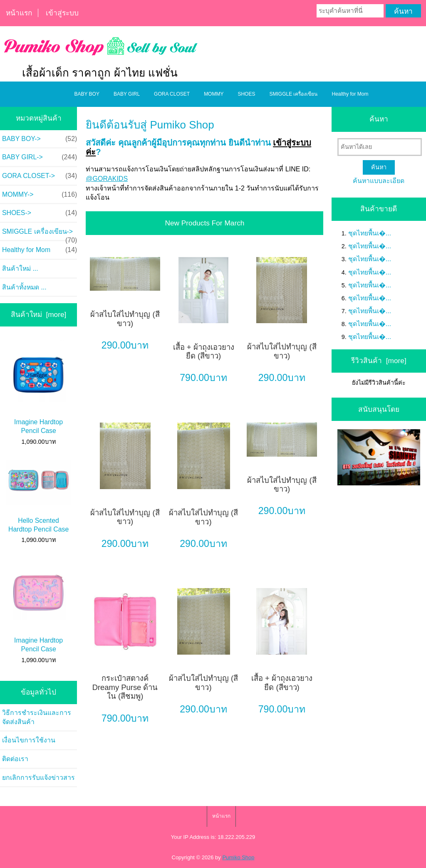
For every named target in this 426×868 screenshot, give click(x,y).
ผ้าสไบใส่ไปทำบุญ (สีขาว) (125, 319)
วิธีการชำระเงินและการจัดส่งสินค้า (37, 717)
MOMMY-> (40, 195)
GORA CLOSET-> (40, 176)
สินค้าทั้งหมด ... (24, 287)
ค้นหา (379, 119)
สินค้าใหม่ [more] (39, 314)
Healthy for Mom (350, 94)
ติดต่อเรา (15, 759)
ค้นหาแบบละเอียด (379, 181)
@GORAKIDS (107, 179)
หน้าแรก (19, 13)
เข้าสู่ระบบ (62, 13)
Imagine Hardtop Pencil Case (38, 387)
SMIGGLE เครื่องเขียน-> (40, 234)
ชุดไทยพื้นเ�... (370, 233)
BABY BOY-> (40, 139)
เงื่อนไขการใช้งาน (29, 740)
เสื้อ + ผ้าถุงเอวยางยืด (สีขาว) (204, 352)
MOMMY (214, 94)
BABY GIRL (127, 94)
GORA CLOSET (172, 94)
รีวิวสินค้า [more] (379, 361)
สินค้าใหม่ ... (20, 268)
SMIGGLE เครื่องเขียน (293, 94)
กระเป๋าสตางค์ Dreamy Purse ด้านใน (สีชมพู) (125, 687)
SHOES (246, 94)
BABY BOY (87, 94)
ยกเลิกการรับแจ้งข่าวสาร (38, 778)
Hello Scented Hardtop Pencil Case (38, 497)
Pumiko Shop (238, 857)
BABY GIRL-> (40, 157)
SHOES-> (40, 213)
